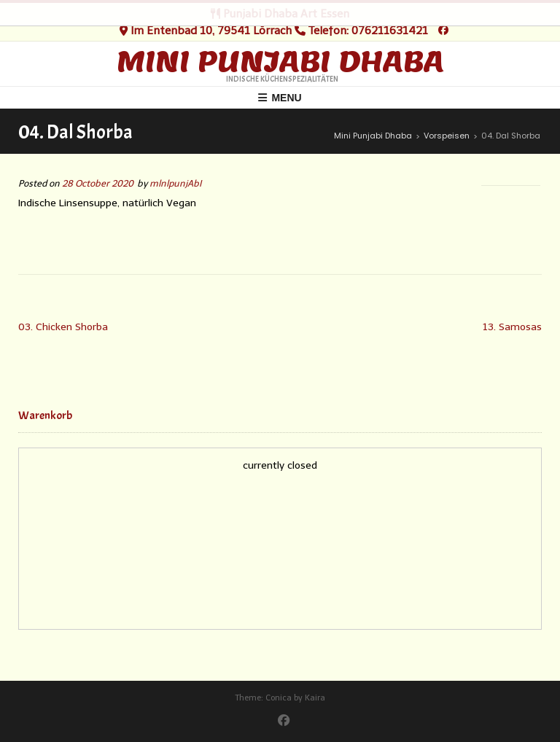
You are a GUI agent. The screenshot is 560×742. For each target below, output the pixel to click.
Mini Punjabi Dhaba (280, 61)
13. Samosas (512, 327)
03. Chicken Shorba (63, 327)
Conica (279, 698)
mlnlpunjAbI (175, 183)
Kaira (315, 698)
